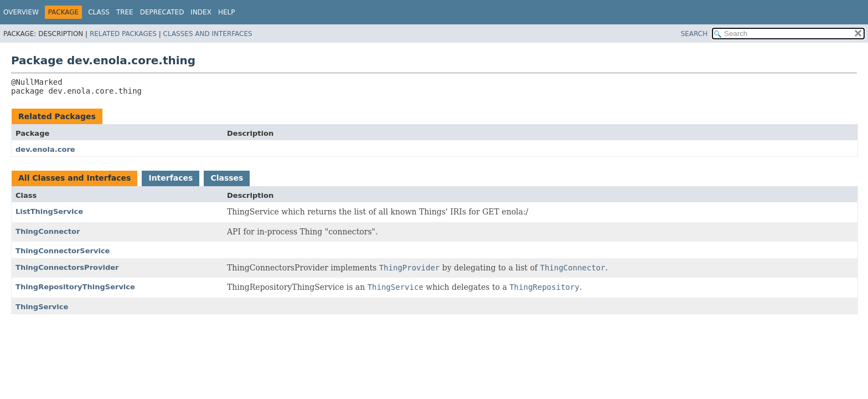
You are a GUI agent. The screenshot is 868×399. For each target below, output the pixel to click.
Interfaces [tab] (170, 178)
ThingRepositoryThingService (75, 287)
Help (227, 12)
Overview (21, 12)
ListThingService (49, 211)
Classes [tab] (227, 178)
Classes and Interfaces (208, 34)
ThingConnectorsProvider (67, 267)
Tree (125, 12)
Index (201, 12)
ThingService (42, 307)
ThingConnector (48, 231)
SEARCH (694, 34)
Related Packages (123, 34)
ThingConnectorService (63, 251)
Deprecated (162, 12)
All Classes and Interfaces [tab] (74, 178)
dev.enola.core (45, 149)
